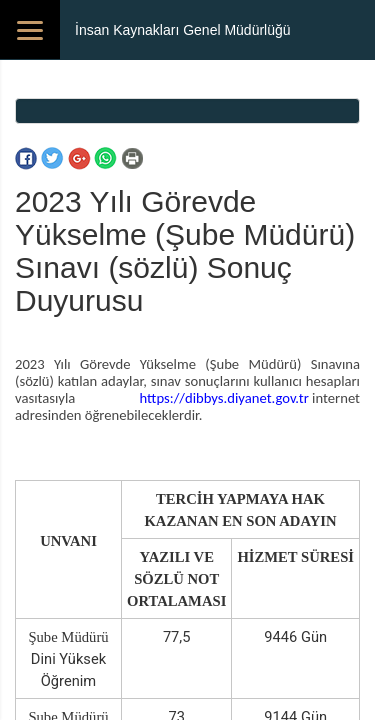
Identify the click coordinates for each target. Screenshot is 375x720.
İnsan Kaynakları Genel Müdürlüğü (183, 30)
